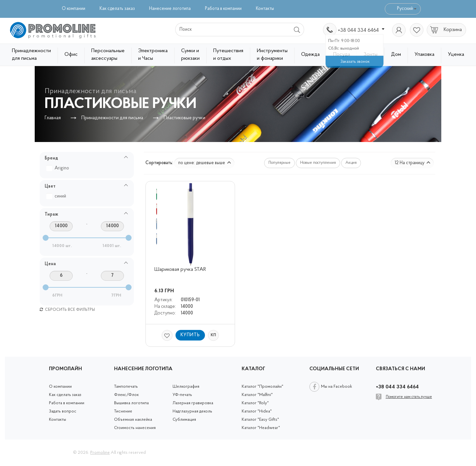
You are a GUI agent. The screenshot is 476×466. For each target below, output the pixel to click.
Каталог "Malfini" (257, 395)
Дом (396, 54)
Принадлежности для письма (31, 55)
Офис (71, 54)
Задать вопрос (63, 411)
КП (213, 335)
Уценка (456, 54)
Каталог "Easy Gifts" (260, 420)
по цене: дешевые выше (205, 163)
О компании (74, 9)
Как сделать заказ (117, 9)
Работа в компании (223, 9)
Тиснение (123, 411)
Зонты (371, 54)
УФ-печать (182, 395)
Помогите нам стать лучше (409, 397)
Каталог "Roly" (255, 403)
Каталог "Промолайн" (262, 387)
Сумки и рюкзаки (190, 55)
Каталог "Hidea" (257, 411)
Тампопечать (126, 387)
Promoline (100, 453)
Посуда (342, 54)
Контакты (265, 9)
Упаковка (424, 54)
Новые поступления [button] (318, 163)
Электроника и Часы (153, 55)
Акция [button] (351, 163)
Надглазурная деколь (192, 411)
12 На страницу (413, 163)
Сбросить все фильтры (67, 310)
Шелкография (186, 387)
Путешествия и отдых (228, 55)
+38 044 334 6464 (361, 30)
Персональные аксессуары (108, 55)
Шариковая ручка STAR (180, 269)
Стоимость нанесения (135, 428)
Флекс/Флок (126, 395)
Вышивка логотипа (131, 403)
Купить (190, 335)
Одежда (310, 54)
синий (57, 196)
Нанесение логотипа (170, 9)
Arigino (59, 168)
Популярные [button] (279, 163)
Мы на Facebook (337, 387)
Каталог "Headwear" (261, 428)
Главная (53, 118)
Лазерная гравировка (193, 403)
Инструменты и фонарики (272, 55)
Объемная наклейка (133, 420)
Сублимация (184, 420)
